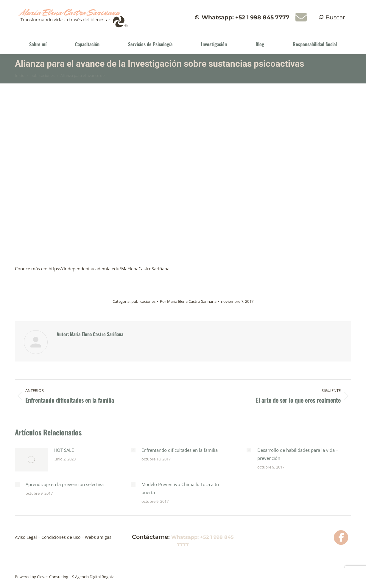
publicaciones (143, 301)
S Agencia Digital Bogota (93, 577)
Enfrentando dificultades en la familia (180, 450)
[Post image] (31, 460)
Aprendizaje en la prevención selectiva (65, 484)
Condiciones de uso (61, 537)
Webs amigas (98, 537)
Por (188, 301)
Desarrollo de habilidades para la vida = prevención (298, 454)
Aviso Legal (27, 537)
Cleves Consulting (53, 577)
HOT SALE (64, 450)
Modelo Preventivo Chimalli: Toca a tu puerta (180, 488)
